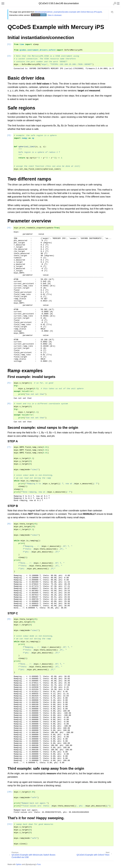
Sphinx (19, 864)
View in (55, 15)
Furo (39, 864)
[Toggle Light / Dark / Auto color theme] (115, 3)
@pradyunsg (30, 864)
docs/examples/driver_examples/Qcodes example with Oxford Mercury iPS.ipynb (68, 12)
